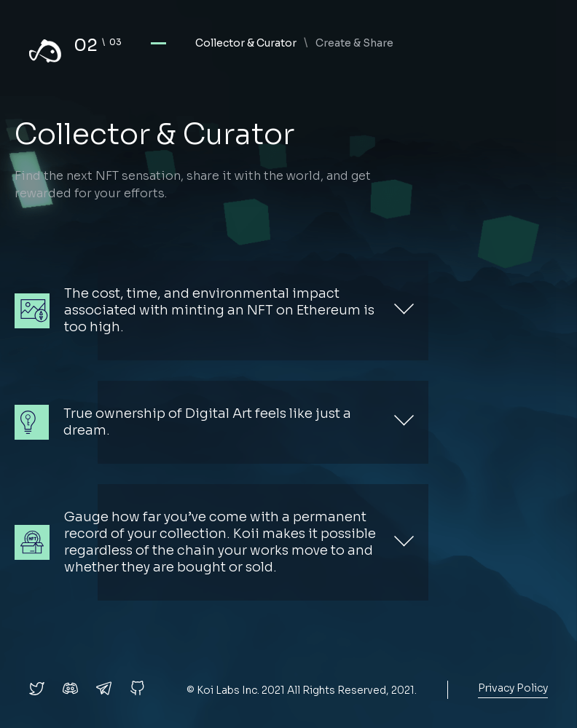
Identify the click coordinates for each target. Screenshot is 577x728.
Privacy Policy (513, 688)
